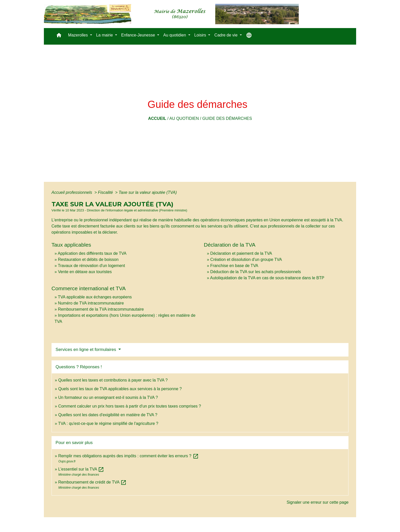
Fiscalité (106, 192)
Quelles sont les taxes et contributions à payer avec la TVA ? (113, 380)
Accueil (157, 118)
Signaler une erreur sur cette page (317, 502)
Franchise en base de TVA (234, 266)
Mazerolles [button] (79, 35)
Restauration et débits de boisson (88, 259)
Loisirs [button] (201, 35)
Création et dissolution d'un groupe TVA (246, 259)
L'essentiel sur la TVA (81, 469)
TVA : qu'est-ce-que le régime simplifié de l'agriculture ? (108, 423)
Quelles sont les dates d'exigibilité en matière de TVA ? (108, 415)
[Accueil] (171, 14)
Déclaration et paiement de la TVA (241, 253)
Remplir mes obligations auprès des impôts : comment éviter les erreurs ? (128, 456)
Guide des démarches (227, 118)
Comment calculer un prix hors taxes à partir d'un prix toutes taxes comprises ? (130, 406)
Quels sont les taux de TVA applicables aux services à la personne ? (120, 389)
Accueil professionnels (72, 192)
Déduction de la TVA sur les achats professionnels (255, 272)
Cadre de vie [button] (226, 35)
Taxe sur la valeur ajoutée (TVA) (148, 192)
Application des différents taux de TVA (92, 253)
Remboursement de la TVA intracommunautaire (101, 309)
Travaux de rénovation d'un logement (91, 266)
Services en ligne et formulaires (86, 350)
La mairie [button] (105, 35)
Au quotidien (184, 118)
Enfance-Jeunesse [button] (139, 35)
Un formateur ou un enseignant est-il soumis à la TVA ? (108, 397)
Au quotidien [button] (175, 35)
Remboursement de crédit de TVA (92, 482)
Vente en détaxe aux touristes (85, 272)
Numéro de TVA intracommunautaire (91, 303)
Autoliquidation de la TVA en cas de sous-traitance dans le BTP (267, 278)
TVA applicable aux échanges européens (95, 297)
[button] (59, 36)
